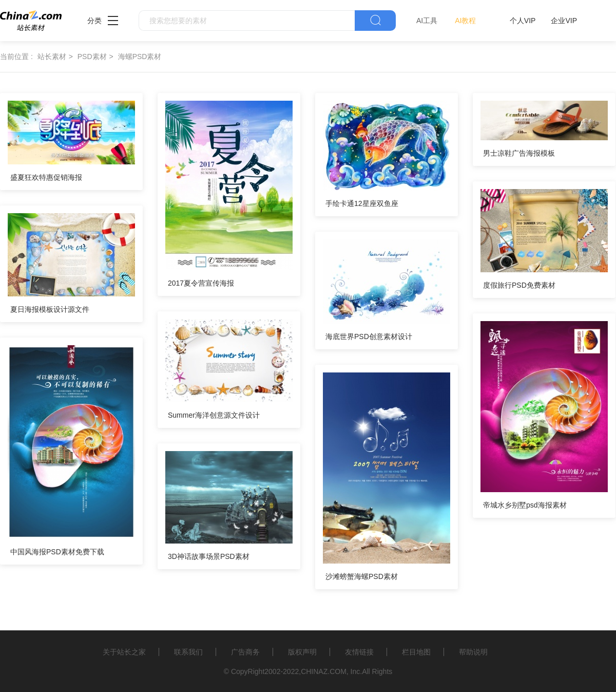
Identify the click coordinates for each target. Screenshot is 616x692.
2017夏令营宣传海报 (201, 283)
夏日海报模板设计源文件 (50, 309)
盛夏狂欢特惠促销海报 (46, 177)
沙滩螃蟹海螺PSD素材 (362, 576)
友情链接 (359, 652)
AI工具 (427, 21)
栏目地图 (416, 652)
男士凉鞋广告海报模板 (519, 153)
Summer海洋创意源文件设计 (214, 415)
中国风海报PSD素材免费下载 (57, 552)
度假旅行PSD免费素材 (519, 285)
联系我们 (188, 652)
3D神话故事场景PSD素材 (209, 556)
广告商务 (245, 652)
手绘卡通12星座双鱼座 (362, 203)
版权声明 (302, 652)
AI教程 (465, 21)
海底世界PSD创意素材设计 (369, 336)
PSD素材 (92, 57)
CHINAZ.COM (324, 671)
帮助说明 (473, 652)
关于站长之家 (124, 652)
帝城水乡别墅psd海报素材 (525, 505)
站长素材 (52, 57)
